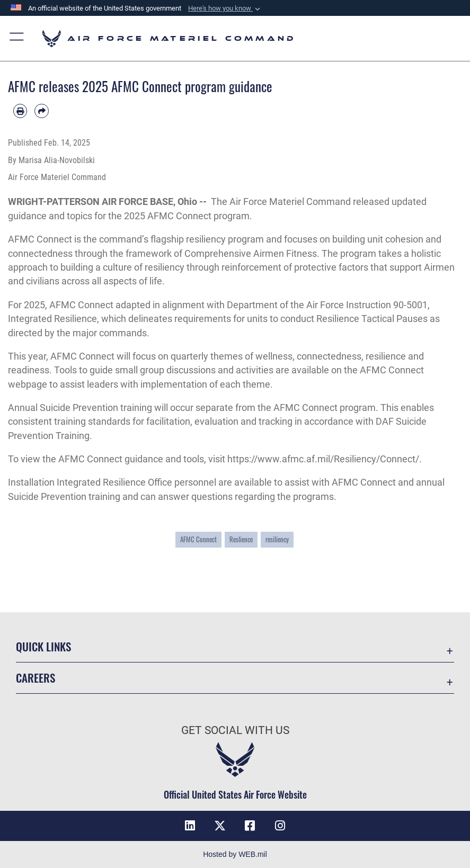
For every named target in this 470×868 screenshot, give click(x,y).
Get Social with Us (235, 730)
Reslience (241, 539)
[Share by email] (41, 111)
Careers (36, 678)
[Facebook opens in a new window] (250, 826)
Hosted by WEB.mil (235, 854)
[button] (225, 8)
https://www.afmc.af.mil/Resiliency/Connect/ (323, 459)
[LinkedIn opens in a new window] (190, 826)
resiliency (277, 539)
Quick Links (43, 646)
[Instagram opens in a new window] (280, 826)
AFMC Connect (40, 239)
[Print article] (20, 111)
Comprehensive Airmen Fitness (251, 254)
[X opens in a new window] (220, 826)
